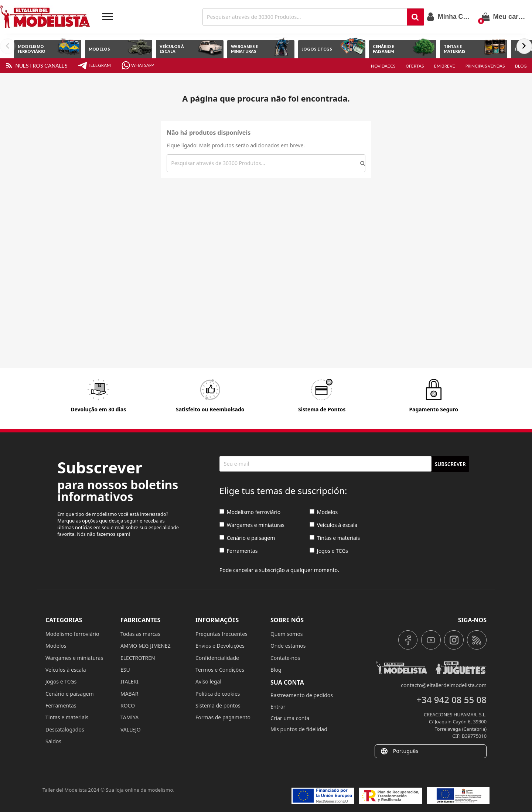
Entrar (278, 707)
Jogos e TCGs (329, 551)
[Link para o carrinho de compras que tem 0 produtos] (504, 17)
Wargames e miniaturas (252, 525)
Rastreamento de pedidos (302, 695)
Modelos (324, 512)
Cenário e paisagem (247, 538)
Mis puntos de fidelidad (299, 729)
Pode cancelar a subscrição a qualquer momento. (279, 570)
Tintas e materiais (335, 538)
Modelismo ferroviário (250, 512)
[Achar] (306, 17)
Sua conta (287, 682)
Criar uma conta (290, 718)
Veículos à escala (334, 525)
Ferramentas (239, 551)
